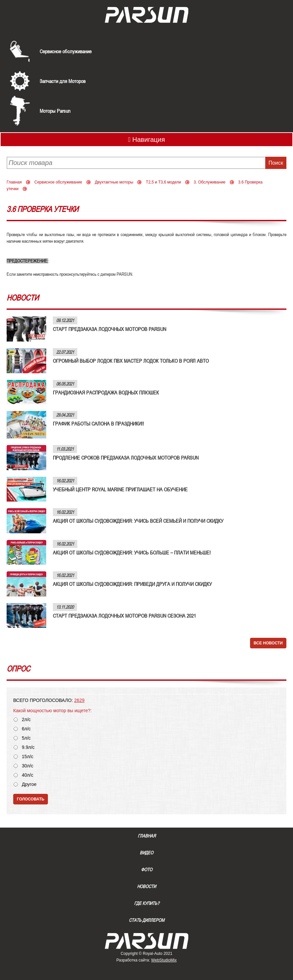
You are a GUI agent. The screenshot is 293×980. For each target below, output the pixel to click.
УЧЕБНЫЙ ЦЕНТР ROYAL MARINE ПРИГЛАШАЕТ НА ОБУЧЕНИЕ (120, 489)
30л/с (28, 766)
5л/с (26, 738)
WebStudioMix (164, 960)
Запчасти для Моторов (63, 81)
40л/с (28, 775)
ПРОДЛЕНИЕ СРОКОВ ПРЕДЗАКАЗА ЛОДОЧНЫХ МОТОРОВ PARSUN (126, 458)
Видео (146, 853)
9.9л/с (28, 747)
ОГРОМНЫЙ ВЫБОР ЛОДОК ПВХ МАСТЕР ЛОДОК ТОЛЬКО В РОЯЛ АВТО (131, 361)
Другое (29, 784)
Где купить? (147, 903)
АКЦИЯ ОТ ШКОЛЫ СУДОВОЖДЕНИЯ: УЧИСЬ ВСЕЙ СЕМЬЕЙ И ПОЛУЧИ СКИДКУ (138, 521)
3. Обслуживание (209, 182)
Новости (146, 886)
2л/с (26, 720)
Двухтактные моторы (114, 182)
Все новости (268, 643)
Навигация (147, 140)
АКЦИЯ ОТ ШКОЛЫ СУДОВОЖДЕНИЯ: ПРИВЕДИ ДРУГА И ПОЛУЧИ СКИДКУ (132, 584)
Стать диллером (147, 920)
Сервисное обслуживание (66, 51)
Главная (14, 182)
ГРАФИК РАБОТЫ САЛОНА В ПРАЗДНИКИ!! (98, 424)
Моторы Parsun (55, 111)
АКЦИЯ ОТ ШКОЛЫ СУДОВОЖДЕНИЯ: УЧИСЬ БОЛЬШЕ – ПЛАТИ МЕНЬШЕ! (132, 552)
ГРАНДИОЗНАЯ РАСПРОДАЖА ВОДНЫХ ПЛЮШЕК (106, 392)
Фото (147, 870)
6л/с (26, 729)
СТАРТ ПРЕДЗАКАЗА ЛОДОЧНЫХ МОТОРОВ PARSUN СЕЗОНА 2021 (124, 616)
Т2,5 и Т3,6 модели (164, 182)
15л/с (28, 757)
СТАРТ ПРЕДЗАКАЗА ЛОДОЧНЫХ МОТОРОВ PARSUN (110, 329)
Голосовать (31, 799)
